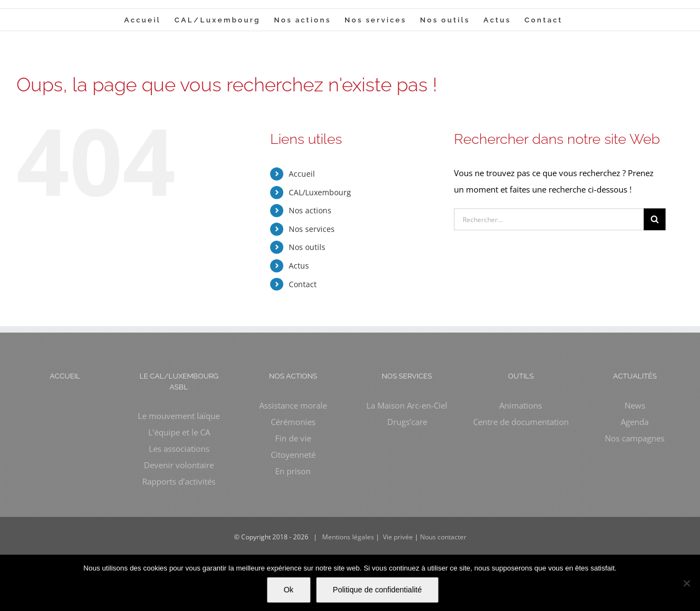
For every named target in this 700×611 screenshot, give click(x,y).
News (635, 405)
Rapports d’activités (179, 481)
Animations (521, 405)
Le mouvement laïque (179, 416)
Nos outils (307, 247)
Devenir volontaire (179, 465)
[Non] (686, 583)
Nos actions (310, 210)
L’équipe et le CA (179, 432)
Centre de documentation (521, 422)
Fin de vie (293, 438)
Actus (299, 266)
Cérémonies (293, 422)
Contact (303, 284)
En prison (293, 471)
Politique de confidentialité (378, 590)
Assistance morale (293, 405)
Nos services (312, 229)
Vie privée (398, 537)
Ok (289, 590)
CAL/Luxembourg (320, 192)
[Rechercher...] (549, 219)
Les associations (179, 449)
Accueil (302, 174)
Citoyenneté (293, 455)
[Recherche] (655, 219)
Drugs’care (407, 422)
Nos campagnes (635, 438)
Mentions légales (348, 537)
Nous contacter (443, 537)
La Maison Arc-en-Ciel (407, 405)
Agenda (635, 422)
